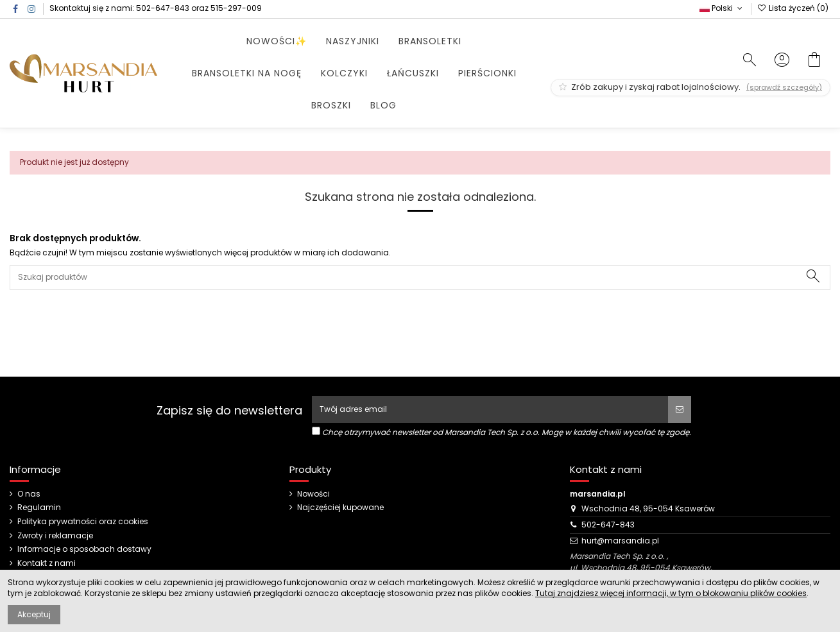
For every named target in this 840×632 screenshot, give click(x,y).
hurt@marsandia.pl (620, 541)
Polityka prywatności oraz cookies (83, 522)
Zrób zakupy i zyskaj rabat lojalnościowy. (690, 87)
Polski (722, 8)
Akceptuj (34, 614)
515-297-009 (236, 8)
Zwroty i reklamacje (55, 536)
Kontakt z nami (47, 563)
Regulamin (39, 508)
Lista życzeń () (793, 8)
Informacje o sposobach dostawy (84, 549)
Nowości (313, 494)
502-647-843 (163, 8)
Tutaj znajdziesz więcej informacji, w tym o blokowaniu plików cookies (671, 593)
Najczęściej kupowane (340, 508)
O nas (29, 494)
